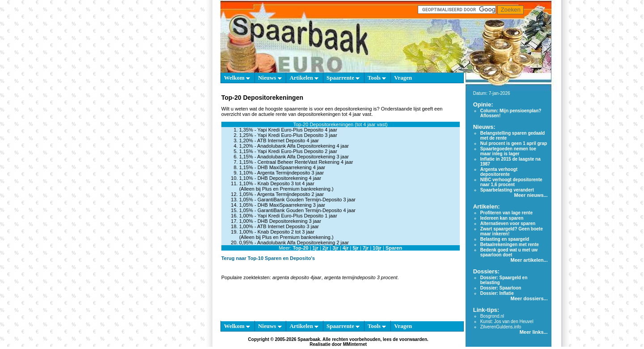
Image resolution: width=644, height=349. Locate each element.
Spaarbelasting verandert (507, 190)
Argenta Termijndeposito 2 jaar (290, 194)
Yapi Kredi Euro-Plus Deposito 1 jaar (297, 216)
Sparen (394, 248)
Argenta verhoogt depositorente (499, 172)
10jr (377, 248)
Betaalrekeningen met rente (510, 245)
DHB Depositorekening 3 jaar (289, 221)
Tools (377, 78)
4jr (345, 248)
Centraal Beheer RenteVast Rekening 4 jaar (305, 162)
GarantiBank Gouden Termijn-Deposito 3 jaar (307, 200)
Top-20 (300, 248)
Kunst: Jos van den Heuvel (507, 321)
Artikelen (304, 78)
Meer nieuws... (531, 195)
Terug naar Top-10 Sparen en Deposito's (268, 258)
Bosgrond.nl (492, 316)
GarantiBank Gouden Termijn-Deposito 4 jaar (307, 210)
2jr (325, 248)
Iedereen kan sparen (502, 218)
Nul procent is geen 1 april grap (514, 143)
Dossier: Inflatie (497, 293)
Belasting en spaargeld (505, 239)
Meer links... (534, 332)
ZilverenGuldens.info (501, 327)
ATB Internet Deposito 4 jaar (288, 140)
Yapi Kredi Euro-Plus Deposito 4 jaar (297, 130)
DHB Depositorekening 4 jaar (289, 178)
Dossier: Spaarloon (501, 288)
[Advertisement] (179, 215)
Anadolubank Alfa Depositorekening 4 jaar (303, 146)
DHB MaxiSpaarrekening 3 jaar (292, 205)
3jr (336, 248)
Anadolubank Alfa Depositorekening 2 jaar (303, 243)
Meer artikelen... (529, 260)
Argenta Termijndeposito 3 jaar (290, 173)
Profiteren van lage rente (506, 213)
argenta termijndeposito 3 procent (361, 277)
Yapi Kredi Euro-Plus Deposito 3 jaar (297, 135)
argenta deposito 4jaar (297, 277)
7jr (366, 248)
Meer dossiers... (529, 298)
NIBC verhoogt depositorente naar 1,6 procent (511, 182)
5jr (355, 248)
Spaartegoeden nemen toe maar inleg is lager (508, 151)
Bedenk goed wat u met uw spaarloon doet (509, 252)
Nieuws (270, 78)
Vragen (403, 78)
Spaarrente (343, 78)
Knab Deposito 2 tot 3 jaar (286, 232)
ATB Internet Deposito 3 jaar (288, 226)
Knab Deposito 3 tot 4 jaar (286, 183)
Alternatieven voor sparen (508, 223)
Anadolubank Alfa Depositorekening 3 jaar (303, 157)
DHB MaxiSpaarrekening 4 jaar (292, 167)
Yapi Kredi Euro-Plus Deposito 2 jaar (297, 151)
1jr (316, 248)
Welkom (237, 78)
